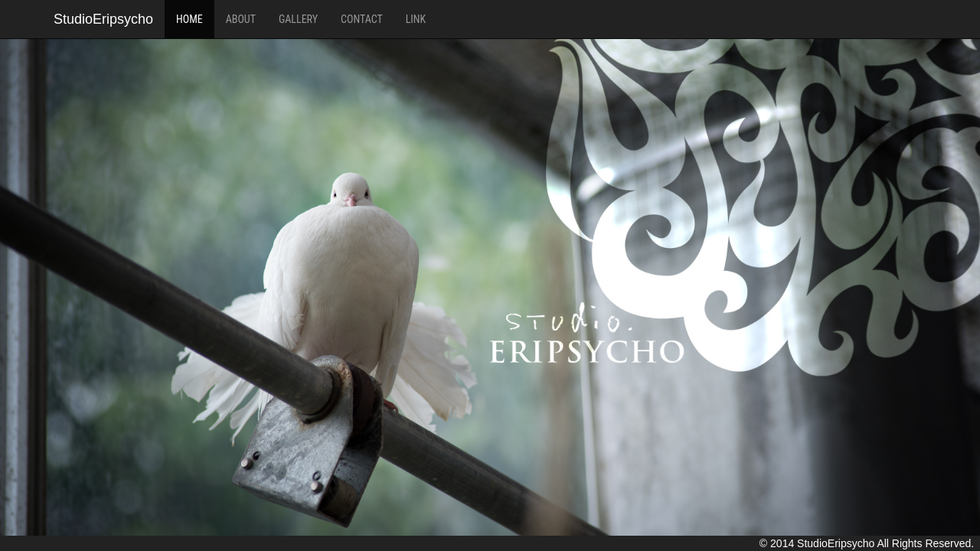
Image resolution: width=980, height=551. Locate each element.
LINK (416, 19)
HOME (189, 19)
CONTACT (362, 19)
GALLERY (298, 19)
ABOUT (241, 19)
